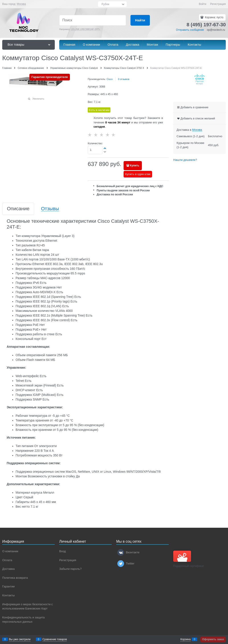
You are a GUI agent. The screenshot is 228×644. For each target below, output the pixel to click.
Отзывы (50, 209)
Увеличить (38, 99)
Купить (135, 166)
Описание (18, 209)
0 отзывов (124, 79)
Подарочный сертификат (189, 559)
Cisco (110, 79)
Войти (203, 4)
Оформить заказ (213, 639)
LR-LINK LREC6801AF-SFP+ (86, 29)
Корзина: (214, 17)
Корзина (185, 639)
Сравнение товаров (55, 639)
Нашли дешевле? (185, 160)
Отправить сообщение (190, 30)
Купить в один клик (138, 174)
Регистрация (218, 4)
